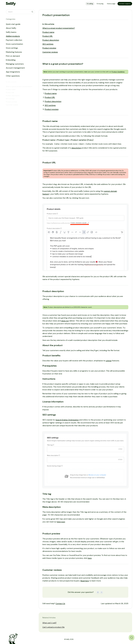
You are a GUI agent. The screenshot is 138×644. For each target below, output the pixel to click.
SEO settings (48, 44)
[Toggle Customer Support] (132, 638)
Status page (111, 4)
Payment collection (14, 40)
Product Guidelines (118, 72)
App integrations (13, 72)
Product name (48, 32)
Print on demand (13, 56)
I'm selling (90, 4)
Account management (15, 68)
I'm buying (100, 4)
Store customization (14, 44)
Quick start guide (13, 24)
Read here (85, 581)
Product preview (49, 48)
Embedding (11, 60)
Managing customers (15, 64)
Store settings (12, 48)
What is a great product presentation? (59, 28)
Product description (51, 40)
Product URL (48, 36)
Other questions (13, 76)
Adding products (13, 36)
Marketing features (14, 52)
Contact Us (60, 603)
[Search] (20, 12)
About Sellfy (11, 28)
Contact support (125, 4)
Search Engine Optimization (67, 420)
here (90, 558)
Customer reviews (50, 52)
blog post (61, 522)
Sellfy (68, 639)
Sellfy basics (11, 32)
